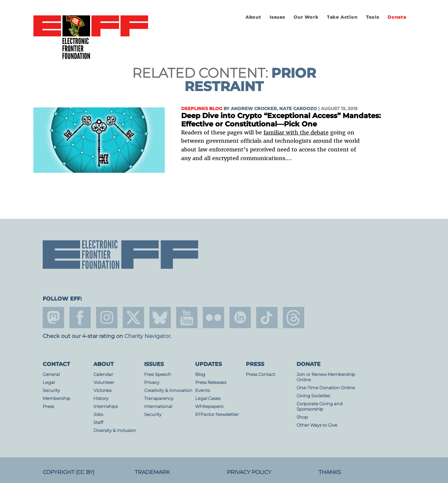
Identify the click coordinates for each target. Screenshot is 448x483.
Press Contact (261, 374)
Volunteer (104, 382)
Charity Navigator (147, 336)
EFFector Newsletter (217, 414)
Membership (57, 398)
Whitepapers (209, 406)
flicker (213, 318)
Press (48, 406)
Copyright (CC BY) (69, 472)
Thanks (330, 472)
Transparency (159, 398)
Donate (397, 17)
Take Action (342, 17)
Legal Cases (208, 398)
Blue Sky (160, 318)
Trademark (152, 472)
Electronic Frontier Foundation (91, 38)
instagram (107, 318)
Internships (106, 406)
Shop (302, 417)
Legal (49, 382)
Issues (277, 17)
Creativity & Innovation (168, 390)
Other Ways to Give (317, 425)
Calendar (103, 374)
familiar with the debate (296, 132)
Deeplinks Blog (202, 109)
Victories (102, 390)
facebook (80, 318)
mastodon (53, 318)
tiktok (267, 318)
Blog (200, 374)
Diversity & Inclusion (115, 430)
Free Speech (158, 374)
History (101, 398)
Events (202, 390)
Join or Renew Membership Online (326, 377)
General (51, 374)
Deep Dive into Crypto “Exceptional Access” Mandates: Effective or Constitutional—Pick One (281, 120)
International (158, 406)
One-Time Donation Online (326, 388)
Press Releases (211, 382)
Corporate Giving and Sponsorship (320, 406)
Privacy (152, 382)
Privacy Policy (249, 472)
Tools (373, 17)
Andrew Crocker (254, 109)
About (253, 17)
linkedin (240, 318)
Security (51, 390)
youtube (187, 318)
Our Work (306, 17)
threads (294, 318)
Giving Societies (313, 396)
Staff (98, 422)
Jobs (98, 414)
